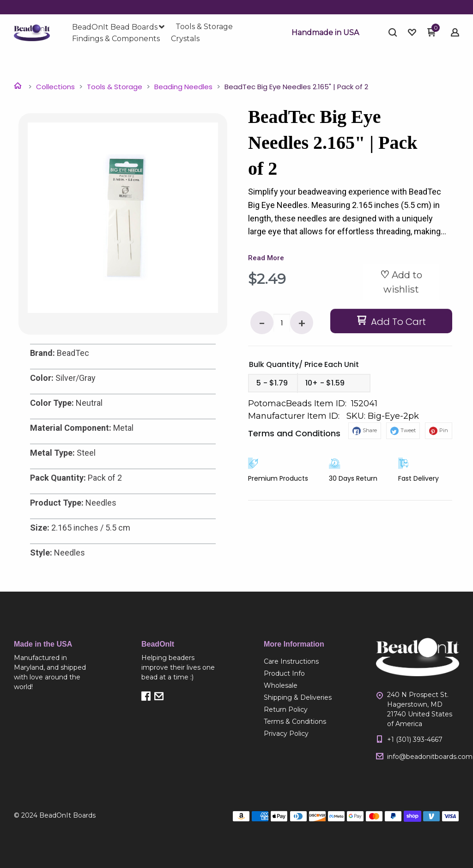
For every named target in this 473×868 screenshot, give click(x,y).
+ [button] (302, 324)
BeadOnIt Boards (67, 815)
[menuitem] (118, 27)
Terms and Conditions (294, 433)
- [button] (262, 324)
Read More (266, 258)
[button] (325, 33)
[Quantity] (282, 323)
